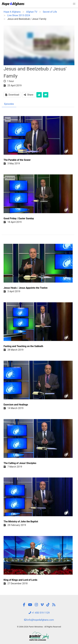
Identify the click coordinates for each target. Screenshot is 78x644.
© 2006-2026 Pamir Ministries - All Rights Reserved (39, 627)
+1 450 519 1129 (39, 613)
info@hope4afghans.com (39, 620)
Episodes (9, 104)
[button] (74, 4)
